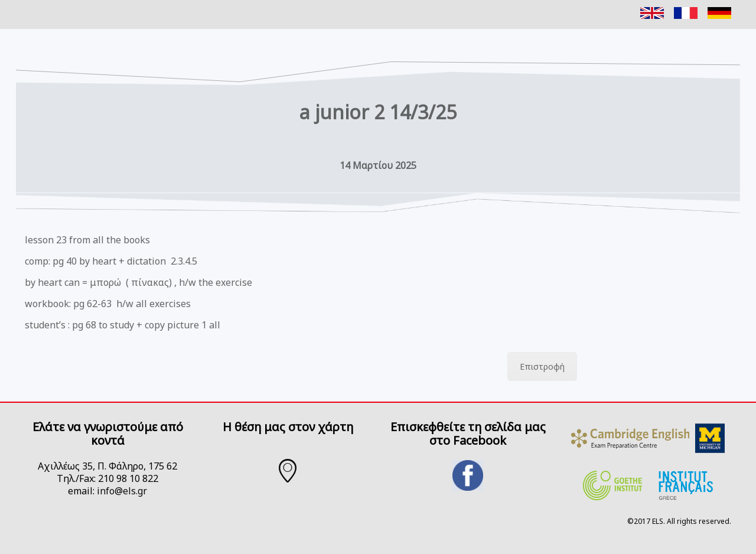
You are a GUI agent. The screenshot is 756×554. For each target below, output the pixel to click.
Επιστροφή (542, 366)
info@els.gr (122, 491)
